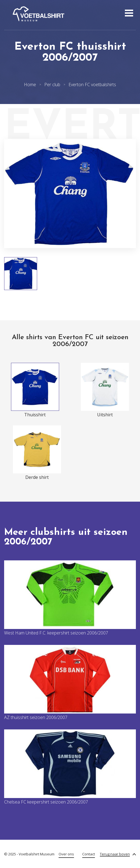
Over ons (66, 854)
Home (30, 85)
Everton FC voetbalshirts (92, 85)
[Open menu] (128, 14)
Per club (52, 85)
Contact (89, 854)
